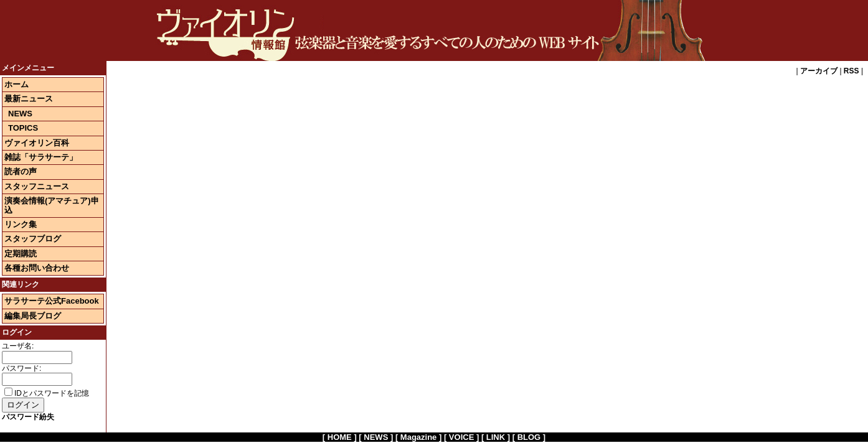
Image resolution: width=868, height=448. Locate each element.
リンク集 (21, 224)
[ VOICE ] (461, 437)
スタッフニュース (37, 186)
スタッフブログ (33, 239)
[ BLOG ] (529, 437)
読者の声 (21, 171)
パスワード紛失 (28, 417)
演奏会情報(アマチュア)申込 (52, 205)
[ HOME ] (340, 437)
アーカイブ (819, 71)
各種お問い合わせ (37, 268)
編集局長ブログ (33, 316)
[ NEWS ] (376, 437)
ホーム (17, 84)
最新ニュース (29, 99)
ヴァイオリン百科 (37, 143)
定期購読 (21, 254)
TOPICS (23, 128)
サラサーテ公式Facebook (52, 301)
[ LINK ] (496, 437)
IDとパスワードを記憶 (47, 393)
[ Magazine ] (418, 437)
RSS (851, 71)
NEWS (20, 114)
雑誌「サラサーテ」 (41, 157)
